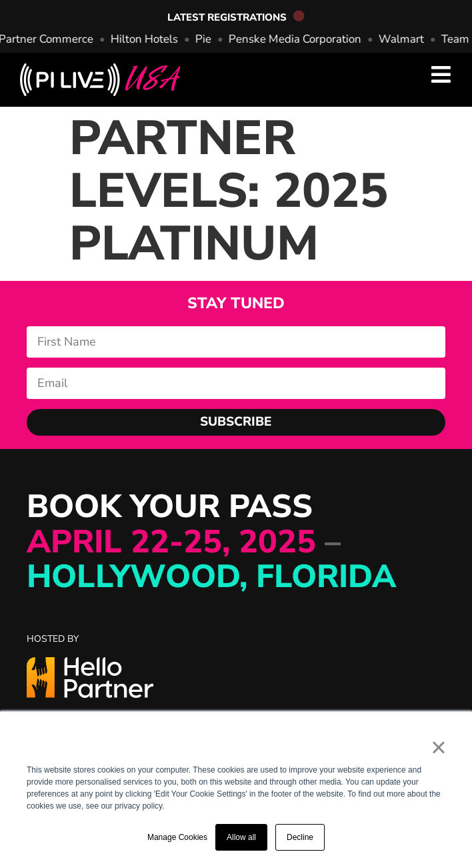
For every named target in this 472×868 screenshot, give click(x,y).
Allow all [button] (241, 837)
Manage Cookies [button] (177, 837)
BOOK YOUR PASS (211, 542)
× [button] (438, 747)
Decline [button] (300, 837)
